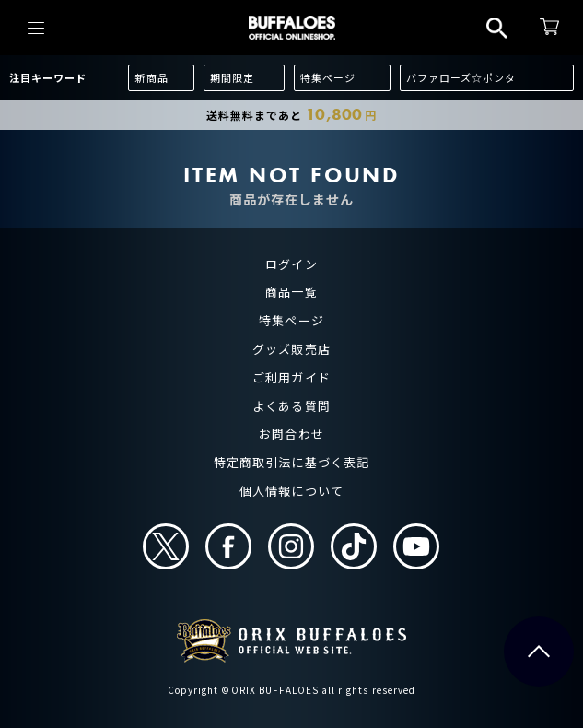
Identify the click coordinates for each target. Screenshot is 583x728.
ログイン (291, 264)
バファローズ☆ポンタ (461, 77)
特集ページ (328, 77)
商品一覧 (291, 292)
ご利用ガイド (291, 377)
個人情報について (291, 491)
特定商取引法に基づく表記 (291, 462)
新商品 (151, 77)
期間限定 (232, 77)
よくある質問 (291, 406)
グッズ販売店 (291, 349)
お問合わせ (291, 434)
